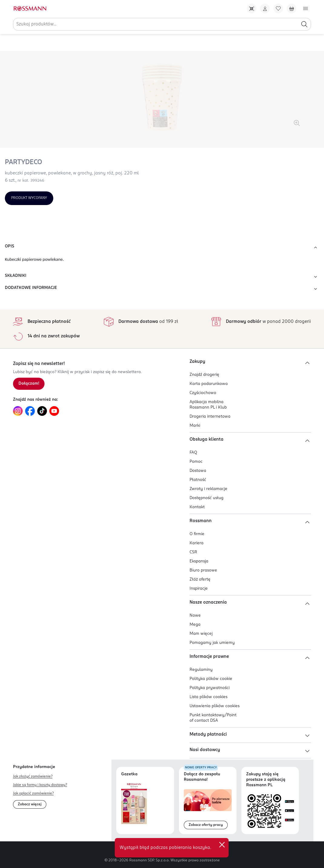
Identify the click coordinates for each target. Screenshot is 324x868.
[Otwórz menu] (306, 8)
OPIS (162, 247)
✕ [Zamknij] (222, 845)
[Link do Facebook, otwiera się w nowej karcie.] (30, 411)
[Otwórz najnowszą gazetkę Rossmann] (134, 803)
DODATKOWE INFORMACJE (162, 289)
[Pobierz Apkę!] (252, 8)
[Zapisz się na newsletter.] (29, 384)
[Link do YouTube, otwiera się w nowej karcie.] (54, 411)
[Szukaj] (304, 24)
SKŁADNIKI (162, 277)
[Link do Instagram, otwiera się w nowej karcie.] (18, 411)
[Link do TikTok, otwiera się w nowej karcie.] (42, 411)
